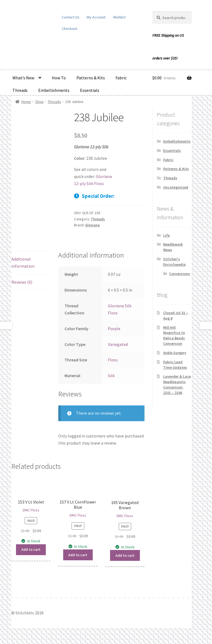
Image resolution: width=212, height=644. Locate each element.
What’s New (23, 78)
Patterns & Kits (91, 78)
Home (26, 102)
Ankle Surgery (175, 353)
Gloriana (92, 225)
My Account (96, 17)
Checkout (70, 29)
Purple (114, 329)
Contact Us (71, 17)
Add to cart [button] (31, 549)
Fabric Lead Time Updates (175, 365)
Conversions (180, 274)
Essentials (90, 90)
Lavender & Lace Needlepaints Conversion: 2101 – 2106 (177, 384)
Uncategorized (176, 187)
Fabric (121, 78)
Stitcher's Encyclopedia (174, 262)
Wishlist (119, 17)
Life (166, 235)
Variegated (118, 344)
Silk (111, 376)
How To (59, 78)
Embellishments (54, 90)
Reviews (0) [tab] (22, 282)
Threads (20, 90)
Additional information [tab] (23, 262)
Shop (39, 102)
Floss (113, 360)
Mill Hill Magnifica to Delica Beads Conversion (174, 335)
